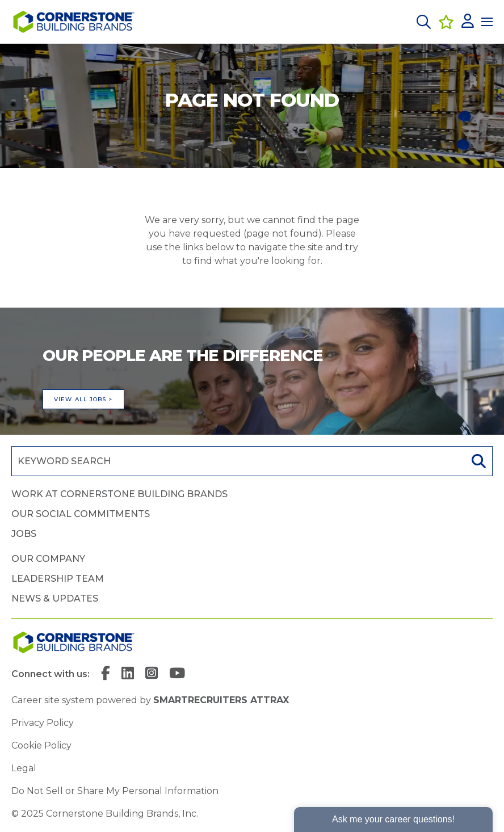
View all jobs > (83, 399)
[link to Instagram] (152, 674)
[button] (424, 22)
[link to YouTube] (177, 674)
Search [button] (477, 461)
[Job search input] (237, 461)
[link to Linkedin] (128, 674)
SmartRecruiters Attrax (221, 700)
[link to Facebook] (106, 674)
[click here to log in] (468, 22)
